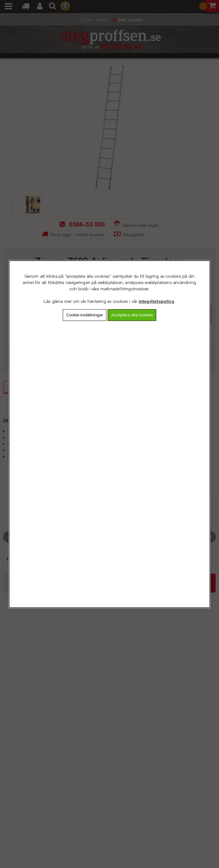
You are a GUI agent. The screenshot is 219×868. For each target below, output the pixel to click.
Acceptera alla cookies (132, 315)
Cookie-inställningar (85, 315)
